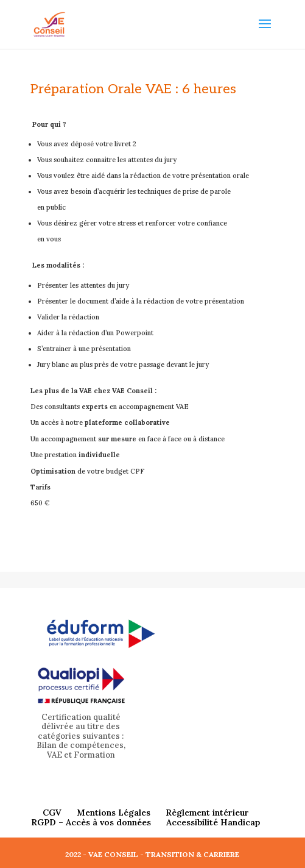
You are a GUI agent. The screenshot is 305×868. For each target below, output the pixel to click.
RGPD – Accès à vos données (91, 822)
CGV (52, 813)
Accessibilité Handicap (213, 822)
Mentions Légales (114, 813)
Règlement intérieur (207, 813)
